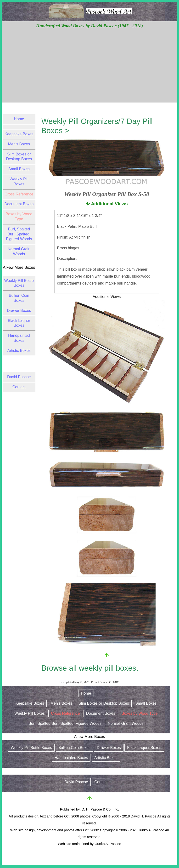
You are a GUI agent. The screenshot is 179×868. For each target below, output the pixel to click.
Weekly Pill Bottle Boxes (31, 748)
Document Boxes (19, 204)
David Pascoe (19, 377)
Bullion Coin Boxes (74, 748)
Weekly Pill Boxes (30, 713)
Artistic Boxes (19, 351)
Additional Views (107, 204)
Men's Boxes (19, 144)
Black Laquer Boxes (144, 748)
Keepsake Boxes (19, 134)
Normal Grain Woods (126, 723)
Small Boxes (19, 169)
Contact (19, 387)
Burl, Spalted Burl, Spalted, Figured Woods (19, 234)
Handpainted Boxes (71, 758)
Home (19, 119)
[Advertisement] (90, 65)
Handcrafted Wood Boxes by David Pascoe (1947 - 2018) (90, 26)
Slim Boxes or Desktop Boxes (104, 703)
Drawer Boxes (19, 311)
